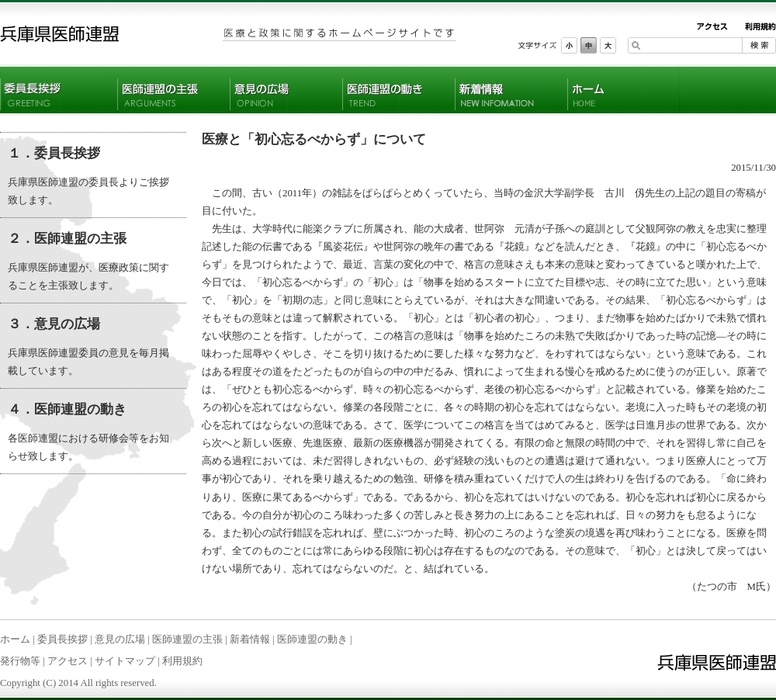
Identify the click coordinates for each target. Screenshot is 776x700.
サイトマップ (125, 661)
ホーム (15, 639)
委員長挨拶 (62, 639)
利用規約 (182, 661)
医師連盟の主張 (187, 639)
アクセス (68, 661)
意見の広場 (120, 639)
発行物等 (20, 661)
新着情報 (250, 639)
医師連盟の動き (312, 639)
